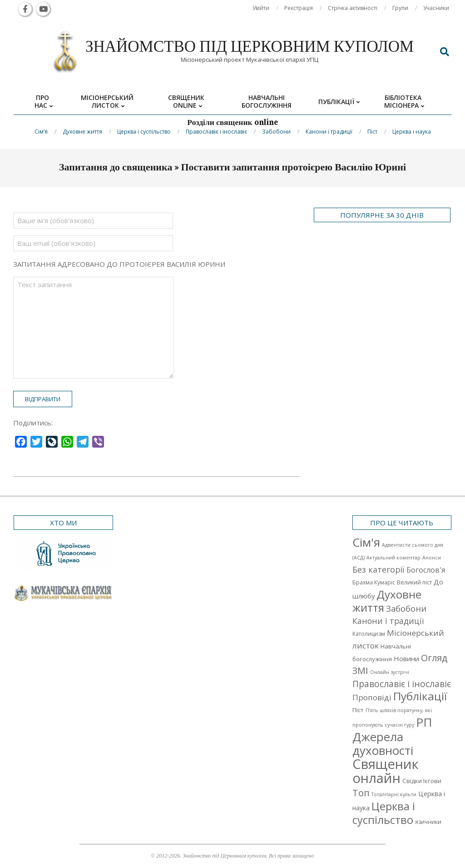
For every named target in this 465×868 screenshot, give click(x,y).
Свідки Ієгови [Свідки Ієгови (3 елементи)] (422, 781)
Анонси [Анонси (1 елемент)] (432, 558)
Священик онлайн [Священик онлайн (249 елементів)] (386, 771)
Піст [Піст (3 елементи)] (358, 710)
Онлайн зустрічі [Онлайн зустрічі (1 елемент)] (390, 672)
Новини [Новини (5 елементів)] (406, 658)
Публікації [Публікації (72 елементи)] (420, 696)
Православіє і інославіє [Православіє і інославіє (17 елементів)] (402, 684)
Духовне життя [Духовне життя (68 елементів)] (387, 601)
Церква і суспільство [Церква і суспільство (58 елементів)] (384, 813)
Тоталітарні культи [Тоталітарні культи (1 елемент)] (394, 794)
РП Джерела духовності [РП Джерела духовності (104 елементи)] (392, 736)
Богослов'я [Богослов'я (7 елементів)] (426, 570)
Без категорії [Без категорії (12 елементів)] (378, 569)
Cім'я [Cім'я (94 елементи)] (366, 542)
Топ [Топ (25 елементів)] (361, 793)
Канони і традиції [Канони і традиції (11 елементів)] (388, 621)
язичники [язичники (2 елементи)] (428, 822)
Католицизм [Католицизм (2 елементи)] (369, 634)
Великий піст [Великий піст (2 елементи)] (414, 582)
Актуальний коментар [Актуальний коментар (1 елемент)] (393, 558)
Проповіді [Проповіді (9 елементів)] (372, 697)
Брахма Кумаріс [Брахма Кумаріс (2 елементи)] (374, 582)
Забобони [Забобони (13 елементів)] (406, 609)
